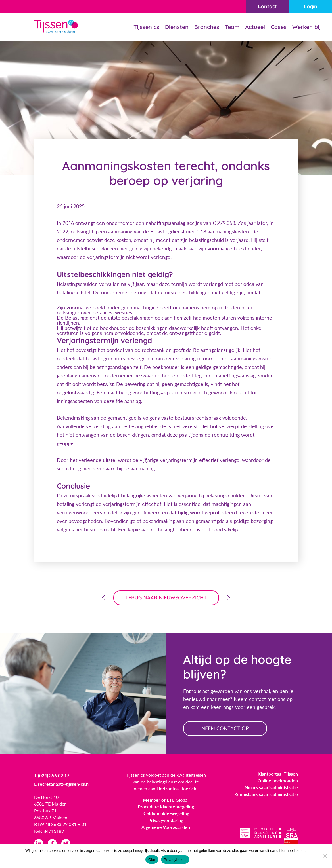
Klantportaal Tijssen (278, 774)
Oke (152, 860)
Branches (207, 27)
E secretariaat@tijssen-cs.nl (62, 784)
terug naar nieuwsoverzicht (166, 598)
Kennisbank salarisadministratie (266, 794)
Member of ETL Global (166, 800)
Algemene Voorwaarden (166, 827)
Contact (267, 6)
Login (311, 6)
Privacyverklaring (166, 820)
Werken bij (306, 27)
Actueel (255, 27)
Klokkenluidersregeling (166, 813)
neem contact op (225, 728)
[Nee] (325, 856)
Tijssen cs (146, 27)
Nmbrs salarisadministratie (271, 787)
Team (232, 27)
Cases (279, 27)
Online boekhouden (278, 781)
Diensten (177, 27)
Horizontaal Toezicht (177, 788)
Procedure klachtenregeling (166, 807)
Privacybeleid (175, 860)
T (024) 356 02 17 (52, 775)
